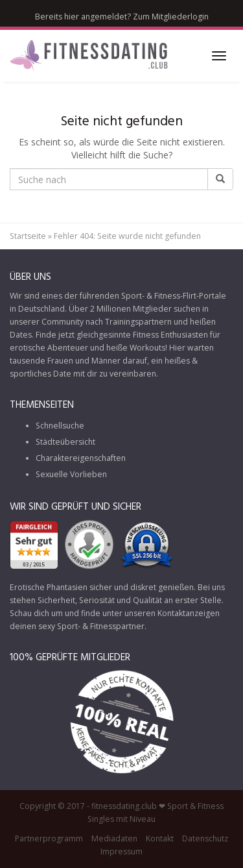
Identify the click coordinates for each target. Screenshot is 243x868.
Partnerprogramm (49, 838)
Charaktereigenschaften (81, 458)
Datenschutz (205, 838)
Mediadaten (114, 838)
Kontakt (160, 838)
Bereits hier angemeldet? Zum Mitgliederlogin (122, 17)
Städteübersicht (65, 442)
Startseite (28, 236)
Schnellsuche (60, 426)
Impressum (121, 851)
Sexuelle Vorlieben (71, 474)
